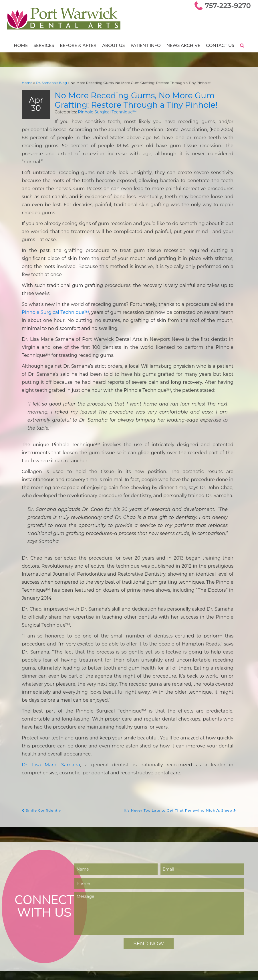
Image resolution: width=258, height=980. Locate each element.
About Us (114, 45)
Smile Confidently (40, 682)
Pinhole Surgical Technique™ (100, 111)
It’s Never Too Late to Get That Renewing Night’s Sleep (183, 682)
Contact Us (218, 45)
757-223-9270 (229, 6)
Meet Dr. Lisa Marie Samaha (41, 919)
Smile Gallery (27, 931)
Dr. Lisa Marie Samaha (47, 637)
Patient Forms (28, 943)
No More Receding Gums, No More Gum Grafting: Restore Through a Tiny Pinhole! (142, 99)
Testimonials (26, 937)
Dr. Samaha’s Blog (49, 82)
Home (23, 45)
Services (45, 45)
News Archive (182, 45)
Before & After (79, 45)
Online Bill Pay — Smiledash (41, 949)
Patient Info (145, 45)
